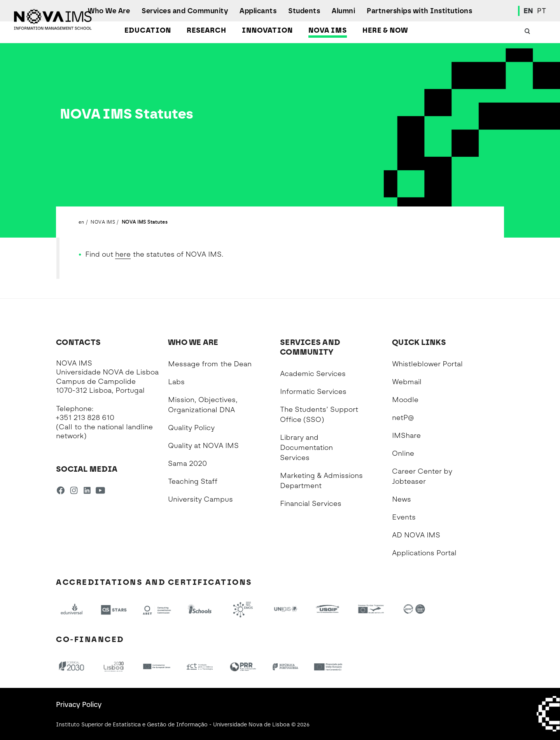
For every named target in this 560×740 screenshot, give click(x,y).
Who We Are (109, 11)
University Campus (200, 499)
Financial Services (311, 504)
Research (206, 30)
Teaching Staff (193, 481)
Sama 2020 (187, 464)
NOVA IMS (328, 30)
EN (528, 11)
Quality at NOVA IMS (203, 446)
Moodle (405, 400)
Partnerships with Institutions (419, 11)
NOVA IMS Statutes (145, 222)
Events (404, 517)
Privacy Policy (79, 705)
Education (148, 30)
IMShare (406, 436)
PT (542, 11)
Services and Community (185, 11)
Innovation (267, 30)
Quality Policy (191, 428)
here (123, 254)
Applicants (258, 11)
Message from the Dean (210, 364)
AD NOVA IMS (416, 535)
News (402, 499)
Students (304, 11)
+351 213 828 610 (85, 418)
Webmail (407, 382)
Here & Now (385, 30)
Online (403, 453)
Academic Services (313, 374)
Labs (176, 382)
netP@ (403, 418)
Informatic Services (313, 392)
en (81, 222)
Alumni (343, 11)
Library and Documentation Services (306, 448)
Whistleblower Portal (427, 364)
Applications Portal (424, 553)
